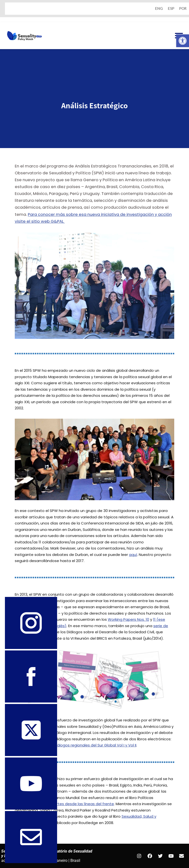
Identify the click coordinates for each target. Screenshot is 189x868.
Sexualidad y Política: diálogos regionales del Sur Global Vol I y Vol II (76, 745)
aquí (133, 555)
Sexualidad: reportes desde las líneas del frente (70, 804)
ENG (159, 9)
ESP (171, 9)
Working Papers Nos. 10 (128, 619)
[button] (183, 41)
